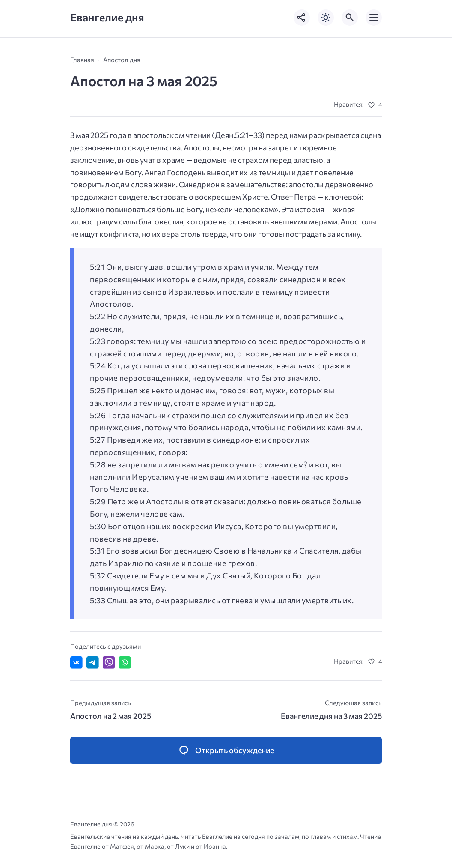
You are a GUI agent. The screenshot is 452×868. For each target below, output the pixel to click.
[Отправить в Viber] (109, 663)
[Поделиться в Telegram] (93, 663)
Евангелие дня (107, 17)
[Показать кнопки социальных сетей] (302, 18)
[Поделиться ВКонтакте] (76, 663)
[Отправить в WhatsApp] (125, 663)
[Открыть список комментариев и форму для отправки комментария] (226, 750)
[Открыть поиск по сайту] (350, 18)
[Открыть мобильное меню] (374, 18)
